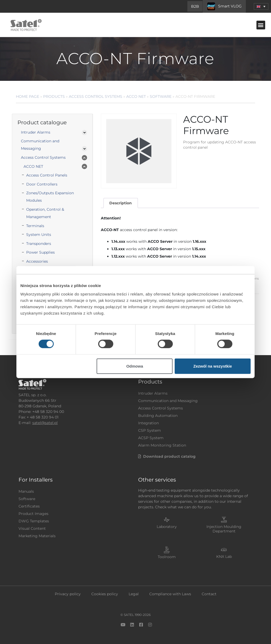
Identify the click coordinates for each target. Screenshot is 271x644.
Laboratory (167, 527)
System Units (39, 235)
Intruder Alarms (36, 132)
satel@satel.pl (45, 423)
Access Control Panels (47, 175)
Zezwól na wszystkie (213, 366)
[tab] (121, 203)
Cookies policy (105, 594)
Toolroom (167, 557)
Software (161, 96)
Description (121, 203)
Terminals (35, 226)
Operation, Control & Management (45, 213)
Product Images (33, 514)
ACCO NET (136, 96)
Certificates (29, 506)
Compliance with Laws (170, 594)
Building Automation (158, 416)
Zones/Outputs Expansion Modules (50, 197)
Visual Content (32, 528)
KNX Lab (224, 557)
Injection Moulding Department (224, 529)
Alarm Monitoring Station (162, 445)
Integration (148, 423)
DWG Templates (34, 521)
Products (54, 96)
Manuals (26, 491)
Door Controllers (42, 184)
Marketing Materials (37, 536)
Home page (28, 96)
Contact (209, 594)
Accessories (37, 261)
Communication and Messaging (40, 145)
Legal (134, 594)
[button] (261, 6)
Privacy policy (68, 594)
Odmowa (135, 366)
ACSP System (151, 438)
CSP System (150, 430)
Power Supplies (40, 252)
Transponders (39, 244)
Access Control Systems (96, 96)
